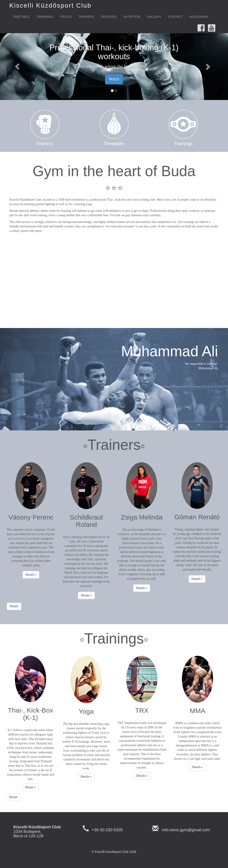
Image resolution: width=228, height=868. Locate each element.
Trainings (45, 17)
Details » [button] (31, 575)
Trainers (86, 17)
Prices (66, 17)
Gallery (154, 17)
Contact (175, 17)
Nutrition (132, 17)
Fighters (109, 17)
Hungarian (199, 17)
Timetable (21, 17)
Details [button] (14, 606)
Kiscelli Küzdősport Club (50, 5)
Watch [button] (114, 79)
